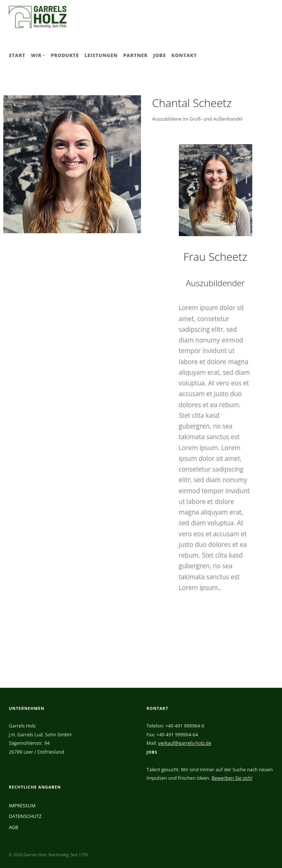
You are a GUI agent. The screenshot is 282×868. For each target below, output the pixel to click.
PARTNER (135, 55)
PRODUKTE (65, 55)
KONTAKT (184, 55)
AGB (14, 827)
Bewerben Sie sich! (232, 778)
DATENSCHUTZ (25, 816)
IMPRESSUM (22, 805)
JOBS (159, 55)
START (17, 55)
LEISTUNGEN (101, 55)
